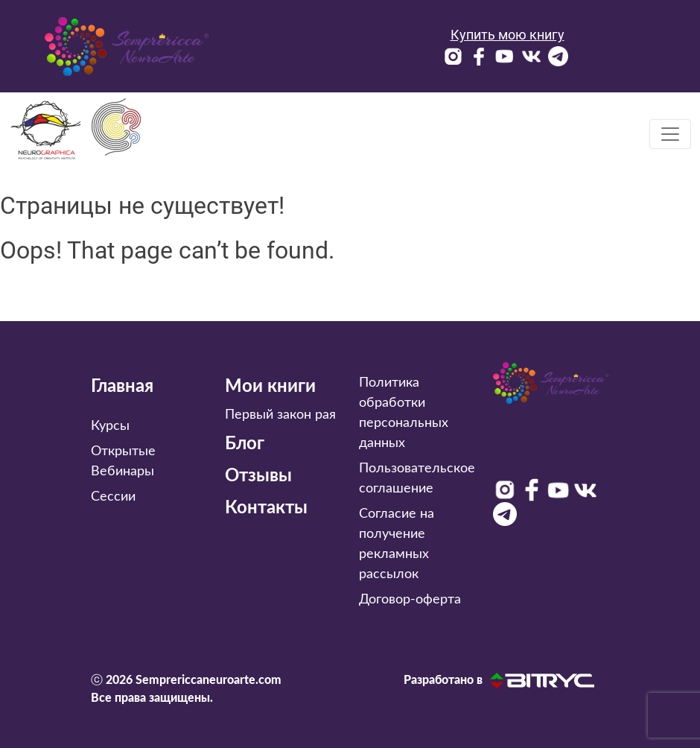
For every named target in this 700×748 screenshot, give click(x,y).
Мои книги (270, 387)
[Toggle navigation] (670, 134)
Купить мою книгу (507, 35)
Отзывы (258, 476)
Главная (122, 387)
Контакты (266, 508)
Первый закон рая (280, 415)
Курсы (110, 426)
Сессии (113, 497)
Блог (245, 444)
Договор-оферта (410, 600)
